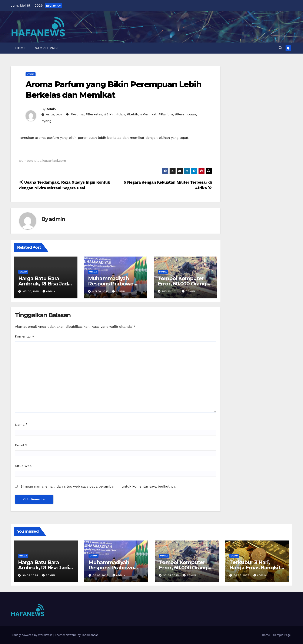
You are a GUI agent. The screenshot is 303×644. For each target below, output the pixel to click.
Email (21, 445)
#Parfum (166, 114)
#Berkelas (94, 114)
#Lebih (132, 114)
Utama (31, 74)
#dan (121, 114)
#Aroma (77, 114)
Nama (21, 425)
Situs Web (23, 466)
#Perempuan (185, 114)
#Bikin (109, 114)
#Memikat (148, 114)
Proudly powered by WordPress (32, 635)
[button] (280, 48)
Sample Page (47, 48)
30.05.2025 (31, 575)
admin (51, 109)
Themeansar (90, 635)
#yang (46, 121)
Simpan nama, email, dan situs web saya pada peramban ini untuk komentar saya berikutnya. (98, 486)
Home (20, 48)
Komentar (24, 336)
